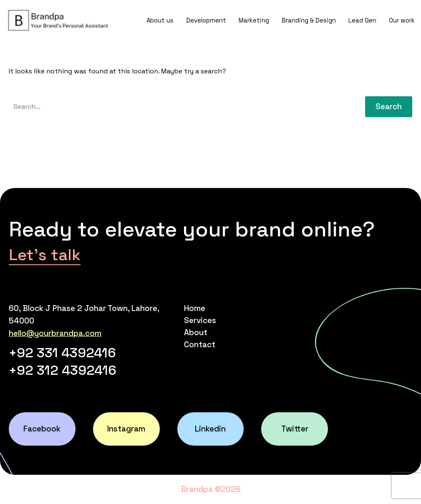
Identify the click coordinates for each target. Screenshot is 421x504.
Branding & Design (309, 20)
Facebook (42, 429)
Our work (402, 20)
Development (206, 20)
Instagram (126, 429)
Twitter (295, 429)
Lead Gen (362, 20)
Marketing (254, 20)
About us (160, 20)
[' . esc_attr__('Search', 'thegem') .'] (181, 107)
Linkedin (210, 429)
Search (389, 107)
